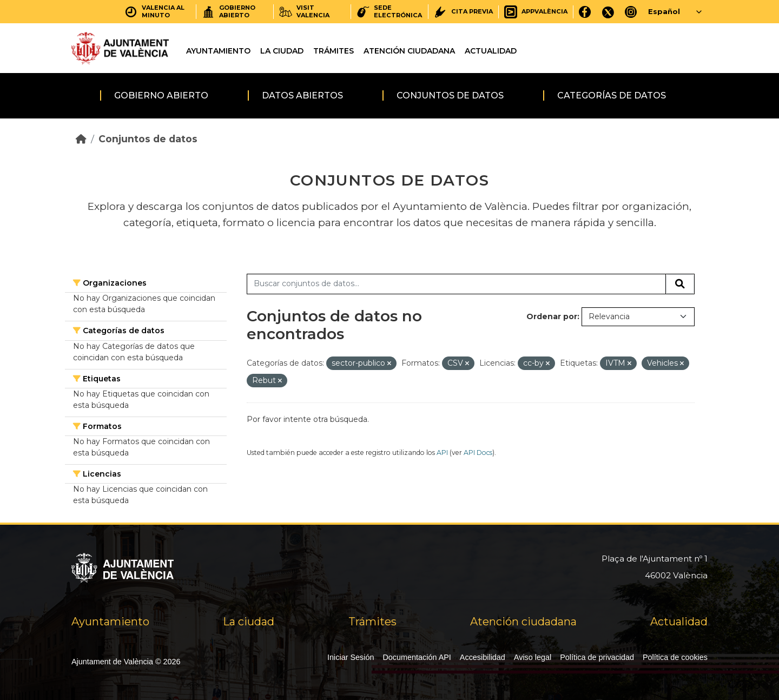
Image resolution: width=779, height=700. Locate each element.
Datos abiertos (302, 95)
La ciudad (282, 51)
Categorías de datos (612, 95)
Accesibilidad (483, 657)
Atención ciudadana (409, 51)
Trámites (334, 51)
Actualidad (491, 51)
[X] (608, 12)
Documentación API (417, 657)
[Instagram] (631, 12)
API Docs (478, 453)
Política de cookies (675, 657)
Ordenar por (552, 316)
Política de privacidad (597, 657)
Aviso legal (533, 657)
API (442, 453)
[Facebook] (585, 12)
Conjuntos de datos (450, 95)
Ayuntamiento (218, 51)
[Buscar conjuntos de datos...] (456, 284)
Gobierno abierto (161, 95)
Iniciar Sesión (351, 657)
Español (664, 11)
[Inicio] (81, 139)
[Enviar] (680, 284)
